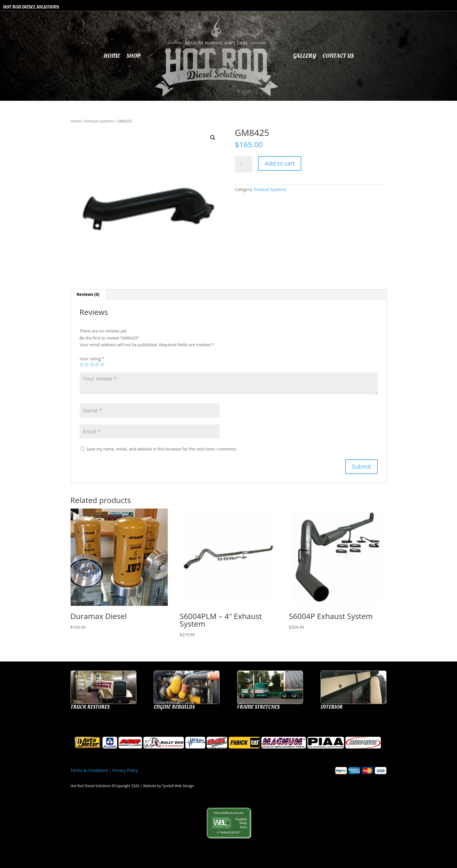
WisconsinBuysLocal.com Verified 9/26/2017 (229, 822)
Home (112, 56)
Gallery (305, 56)
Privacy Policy (125, 770)
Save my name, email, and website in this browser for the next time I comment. (162, 449)
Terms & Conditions (89, 770)
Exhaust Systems (99, 121)
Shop (133, 56)
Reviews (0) (88, 294)
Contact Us (338, 56)
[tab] (88, 294)
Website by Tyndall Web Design (169, 786)
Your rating (92, 359)
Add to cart (280, 163)
